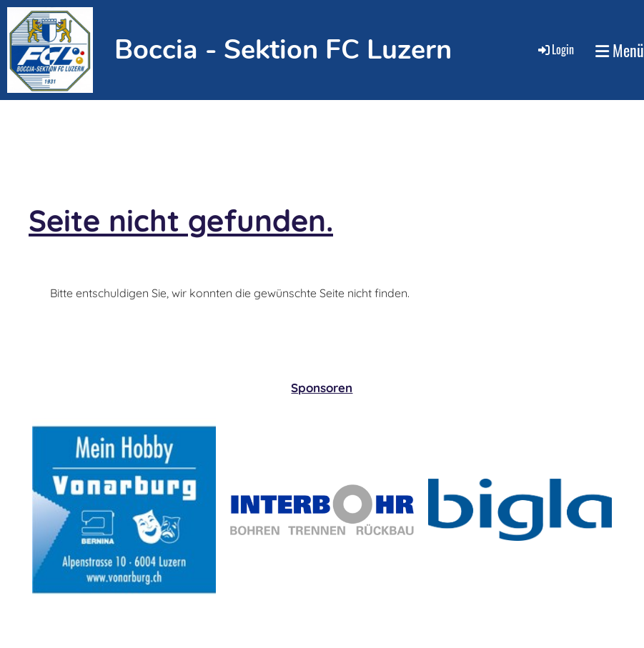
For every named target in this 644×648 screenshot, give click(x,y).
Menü (620, 50)
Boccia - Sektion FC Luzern (283, 50)
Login (555, 49)
